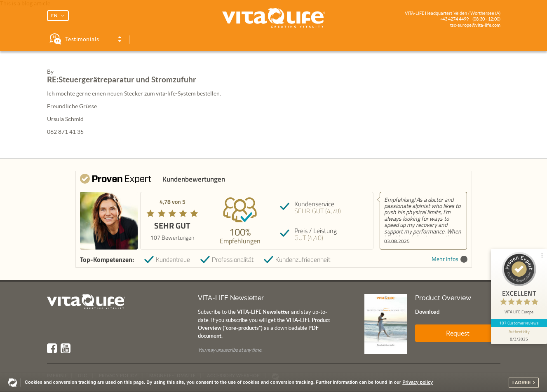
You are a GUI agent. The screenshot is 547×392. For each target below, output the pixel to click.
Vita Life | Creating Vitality (274, 18)
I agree (522, 383)
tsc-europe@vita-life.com (475, 25)
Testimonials (82, 39)
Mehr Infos (450, 259)
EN (54, 16)
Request (458, 333)
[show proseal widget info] (519, 336)
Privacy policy (418, 382)
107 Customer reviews (519, 323)
